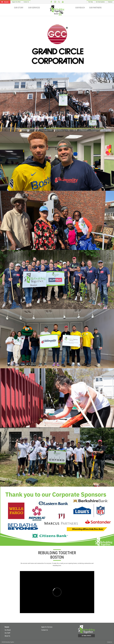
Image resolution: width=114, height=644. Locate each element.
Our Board (8, 630)
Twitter (59, 2)
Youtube (63, 2)
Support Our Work (16, 2)
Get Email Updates (100, 2)
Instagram (55, 2)
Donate (7, 627)
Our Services (34, 8)
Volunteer (110, 2)
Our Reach (80, 8)
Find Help (91, 2)
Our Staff (7, 633)
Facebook (51, 2)
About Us (7, 636)
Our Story (19, 8)
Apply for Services (47, 627)
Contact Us (26, 2)
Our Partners (95, 8)
